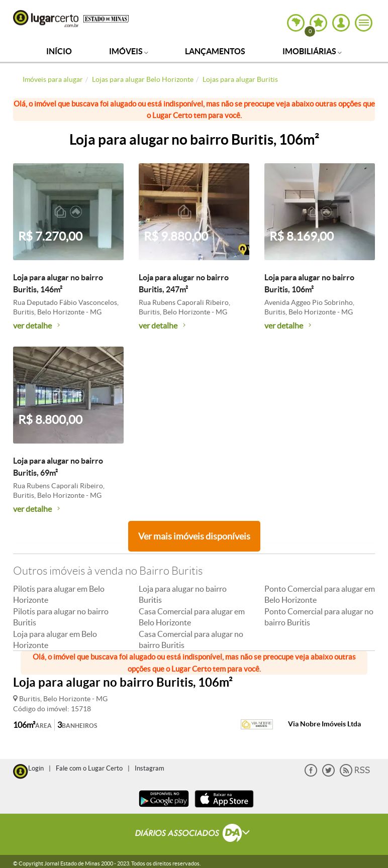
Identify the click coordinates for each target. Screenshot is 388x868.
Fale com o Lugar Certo (89, 768)
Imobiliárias (312, 51)
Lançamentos (215, 51)
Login (36, 768)
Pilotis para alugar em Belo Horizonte (59, 594)
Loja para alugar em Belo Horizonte (55, 639)
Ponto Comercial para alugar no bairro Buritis (319, 617)
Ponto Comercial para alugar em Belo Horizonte (320, 594)
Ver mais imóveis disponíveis (194, 536)
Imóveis (129, 51)
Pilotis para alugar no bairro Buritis (61, 617)
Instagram (150, 768)
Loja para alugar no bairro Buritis (183, 594)
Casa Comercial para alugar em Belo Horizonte (192, 617)
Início (59, 51)
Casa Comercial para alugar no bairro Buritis (191, 639)
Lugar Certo (46, 19)
